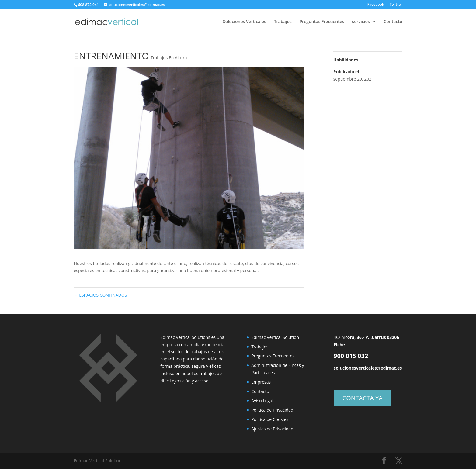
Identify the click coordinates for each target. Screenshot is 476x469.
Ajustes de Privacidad (272, 429)
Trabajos (283, 22)
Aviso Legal (262, 400)
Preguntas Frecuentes (322, 22)
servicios (361, 22)
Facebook (376, 5)
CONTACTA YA (363, 398)
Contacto (393, 22)
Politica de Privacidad (272, 410)
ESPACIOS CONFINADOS (101, 295)
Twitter (396, 5)
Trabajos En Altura (169, 58)
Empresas (261, 382)
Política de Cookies (270, 419)
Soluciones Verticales (245, 22)
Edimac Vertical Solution (275, 337)
